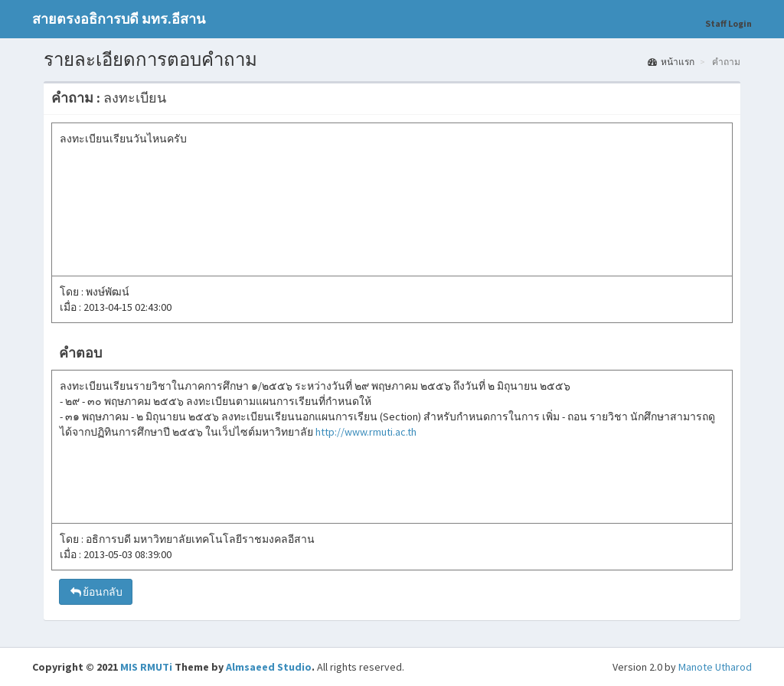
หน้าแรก (671, 62)
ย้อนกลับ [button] (96, 592)
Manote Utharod (715, 667)
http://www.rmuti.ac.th (366, 432)
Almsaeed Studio (269, 667)
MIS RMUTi (146, 667)
